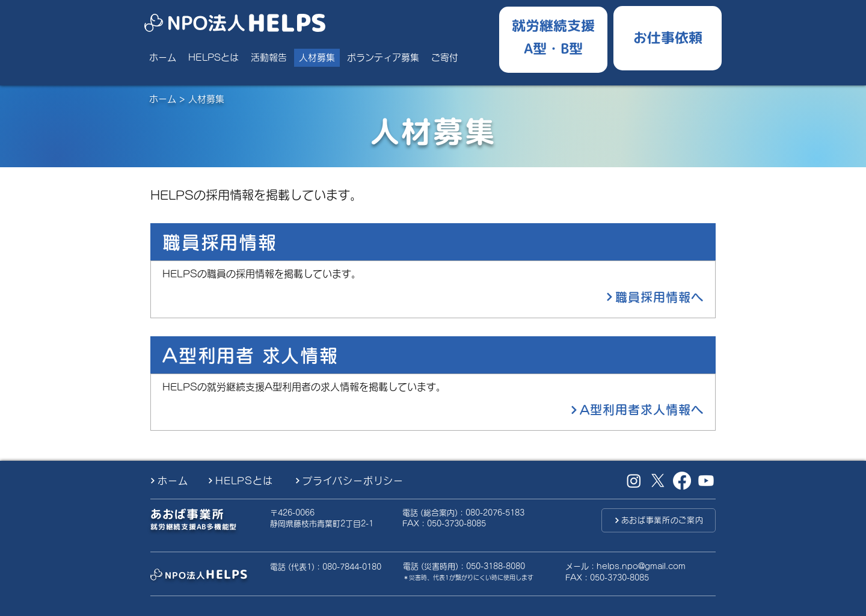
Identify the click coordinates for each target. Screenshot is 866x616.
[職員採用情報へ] (577, 297)
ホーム (163, 99)
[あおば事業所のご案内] (659, 520)
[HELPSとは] (247, 481)
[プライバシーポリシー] (358, 481)
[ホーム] (174, 481)
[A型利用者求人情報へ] (577, 410)
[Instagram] (634, 481)
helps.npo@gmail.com (641, 566)
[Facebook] (682, 481)
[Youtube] (706, 481)
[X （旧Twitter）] (658, 481)
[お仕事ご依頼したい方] (668, 36)
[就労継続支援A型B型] (553, 37)
